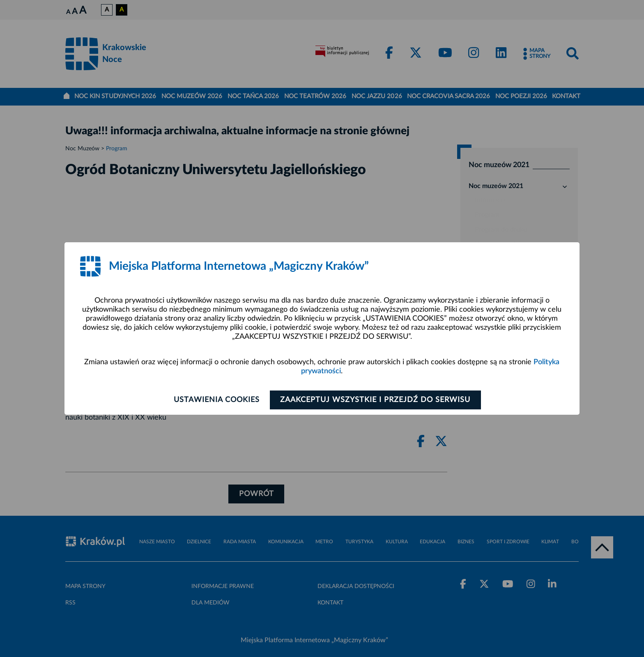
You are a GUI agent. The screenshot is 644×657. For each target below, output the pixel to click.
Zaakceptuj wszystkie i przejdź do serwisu (376, 400)
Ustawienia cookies (216, 400)
